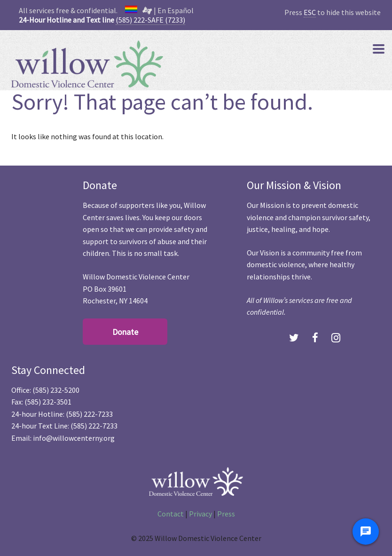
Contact (171, 514)
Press (226, 514)
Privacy (200, 514)
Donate (125, 332)
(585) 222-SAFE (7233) (150, 20)
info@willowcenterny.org (74, 438)
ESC (310, 12)
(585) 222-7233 (89, 414)
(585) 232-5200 (56, 390)
